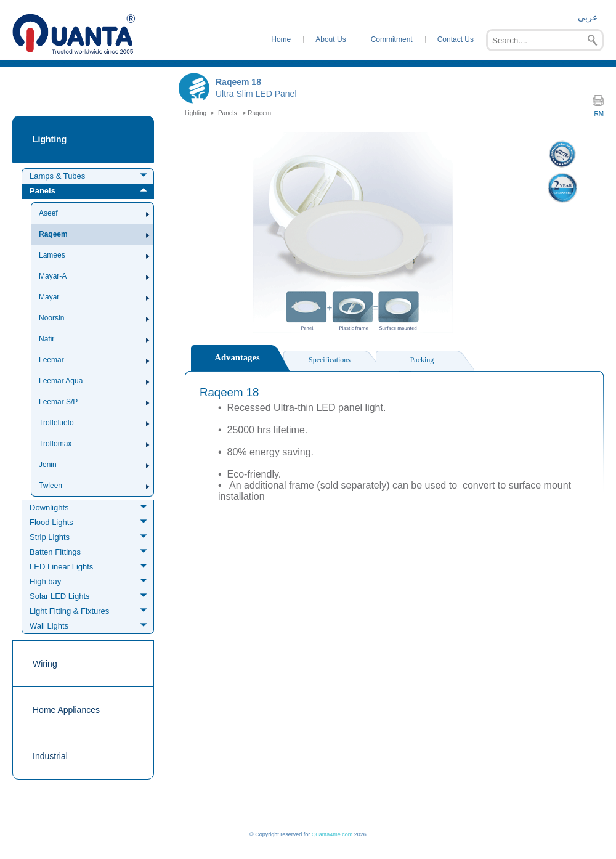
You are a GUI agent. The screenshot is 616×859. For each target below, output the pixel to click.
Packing (422, 360)
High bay (45, 581)
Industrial (50, 756)
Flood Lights (51, 522)
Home (281, 39)
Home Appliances (66, 710)
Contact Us (456, 39)
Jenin (48, 465)
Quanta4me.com (332, 834)
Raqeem (53, 234)
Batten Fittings (55, 552)
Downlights (49, 507)
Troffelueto (56, 423)
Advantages (237, 357)
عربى (588, 17)
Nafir (47, 339)
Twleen (51, 486)
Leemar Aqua (61, 381)
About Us (330, 39)
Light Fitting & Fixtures (69, 611)
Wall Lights (49, 626)
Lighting (50, 139)
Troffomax (55, 444)
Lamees (52, 255)
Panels (43, 191)
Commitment (392, 39)
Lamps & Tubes (57, 176)
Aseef (48, 213)
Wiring (45, 664)
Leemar (51, 360)
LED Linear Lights (61, 567)
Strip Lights (50, 537)
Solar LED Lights (60, 596)
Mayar (49, 297)
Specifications (330, 360)
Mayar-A (53, 276)
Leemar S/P (58, 402)
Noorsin (51, 318)
